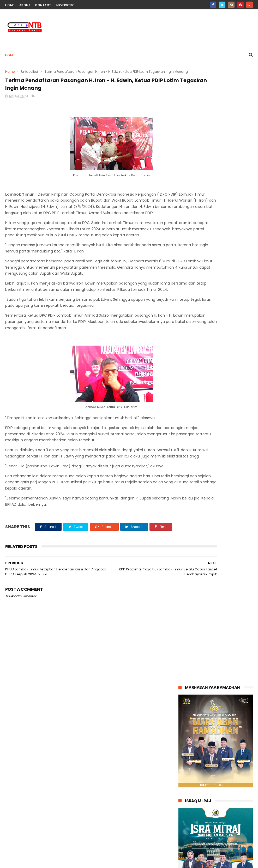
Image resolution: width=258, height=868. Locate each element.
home (10, 5)
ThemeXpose (35, 861)
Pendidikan (101, 769)
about (25, 5)
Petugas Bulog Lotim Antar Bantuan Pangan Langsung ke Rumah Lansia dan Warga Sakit (227, 776)
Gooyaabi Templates (90, 861)
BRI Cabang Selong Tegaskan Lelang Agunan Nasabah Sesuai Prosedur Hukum (225, 836)
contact (43, 5)
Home (10, 55)
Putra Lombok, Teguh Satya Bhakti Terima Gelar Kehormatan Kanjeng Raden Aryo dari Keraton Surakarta (212, 806)
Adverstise (65, 5)
